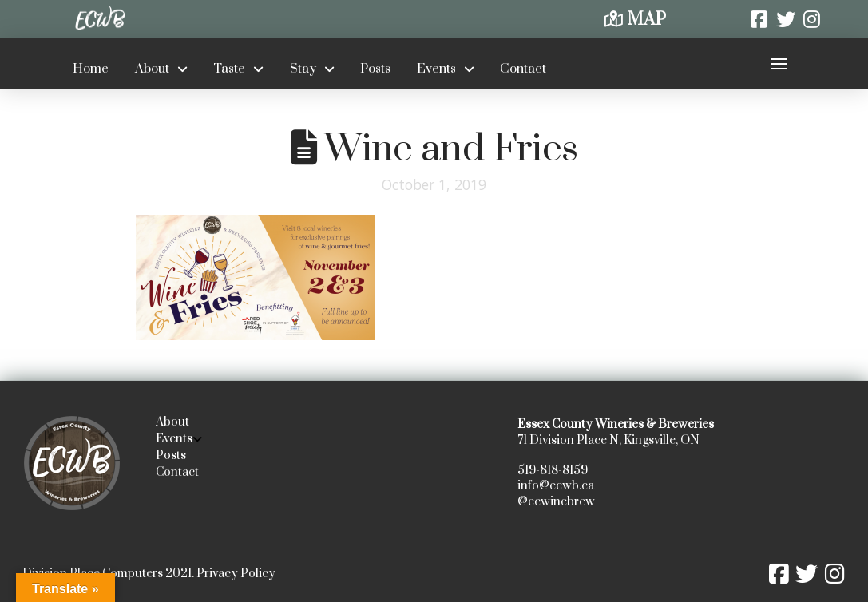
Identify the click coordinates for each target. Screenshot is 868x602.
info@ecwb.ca (556, 486)
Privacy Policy (236, 574)
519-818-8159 (553, 471)
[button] (778, 63)
